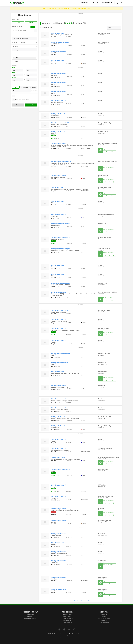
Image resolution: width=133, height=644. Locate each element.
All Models (25, 61)
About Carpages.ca (104, 622)
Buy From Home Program (104, 618)
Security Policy (65, 637)
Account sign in (68, 622)
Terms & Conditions (74, 637)
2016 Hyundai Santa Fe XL (59, 363)
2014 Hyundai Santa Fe (58, 534)
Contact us (104, 614)
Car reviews (30, 616)
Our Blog (104, 616)
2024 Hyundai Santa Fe (59, 33)
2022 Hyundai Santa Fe (59, 274)
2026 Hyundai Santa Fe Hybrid (61, 123)
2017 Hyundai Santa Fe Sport (60, 283)
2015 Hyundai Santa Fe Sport (60, 237)
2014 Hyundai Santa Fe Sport (60, 42)
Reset (18, 105)
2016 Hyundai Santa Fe (58, 175)
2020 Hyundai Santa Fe (59, 60)
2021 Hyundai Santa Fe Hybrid (61, 162)
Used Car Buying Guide (30, 618)
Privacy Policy (58, 637)
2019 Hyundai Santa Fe (58, 143)
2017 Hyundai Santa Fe (58, 51)
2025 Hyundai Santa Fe (59, 215)
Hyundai (25, 58)
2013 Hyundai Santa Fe (58, 132)
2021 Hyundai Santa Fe (58, 292)
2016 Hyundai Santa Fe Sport (60, 469)
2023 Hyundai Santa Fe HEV (60, 310)
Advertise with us (68, 614)
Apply (31, 105)
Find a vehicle (30, 614)
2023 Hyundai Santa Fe (59, 101)
